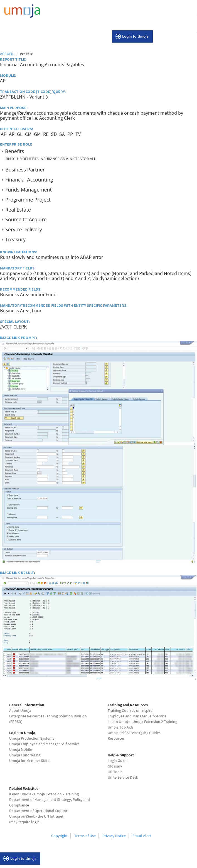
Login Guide (118, 761)
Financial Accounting (29, 180)
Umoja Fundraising (25, 755)
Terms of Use (85, 836)
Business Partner (25, 170)
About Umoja (20, 710)
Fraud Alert (142, 836)
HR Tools (115, 772)
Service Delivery (24, 229)
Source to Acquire (26, 219)
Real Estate (18, 210)
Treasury (15, 239)
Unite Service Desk (123, 777)
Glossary (115, 766)
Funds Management (29, 190)
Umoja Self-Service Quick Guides (134, 733)
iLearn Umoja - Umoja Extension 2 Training (142, 722)
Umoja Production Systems (32, 738)
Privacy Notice (114, 836)
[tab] (98, 151)
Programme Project (28, 200)
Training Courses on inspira (130, 710)
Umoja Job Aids (121, 727)
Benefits (14, 151)
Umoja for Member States (30, 761)
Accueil (7, 54)
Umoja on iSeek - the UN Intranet (36, 816)
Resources (116, 738)
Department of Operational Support (39, 811)
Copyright (59, 836)
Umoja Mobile (21, 749)
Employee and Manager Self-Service (137, 716)
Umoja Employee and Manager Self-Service (44, 744)
